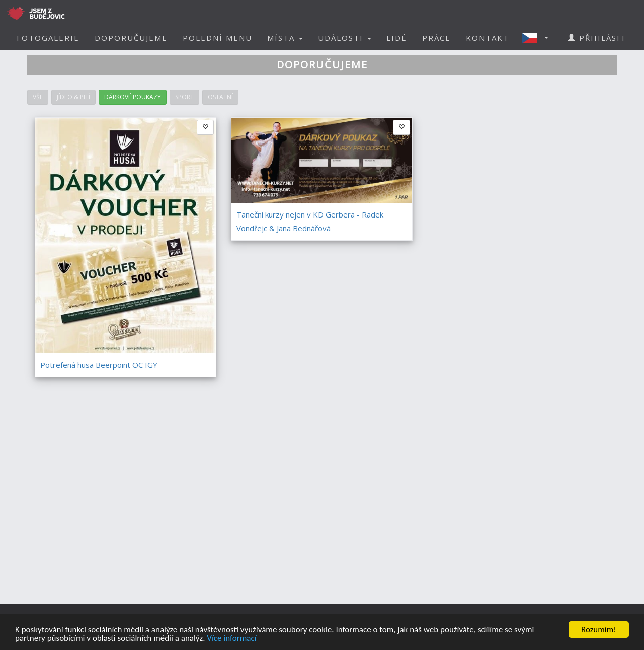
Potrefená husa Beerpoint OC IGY (99, 365)
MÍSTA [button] (285, 38)
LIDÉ (397, 38)
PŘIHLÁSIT (597, 38)
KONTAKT (488, 38)
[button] (538, 38)
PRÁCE (436, 38)
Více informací (231, 639)
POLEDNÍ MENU (217, 38)
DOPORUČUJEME (131, 38)
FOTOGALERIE (48, 38)
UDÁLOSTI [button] (345, 38)
